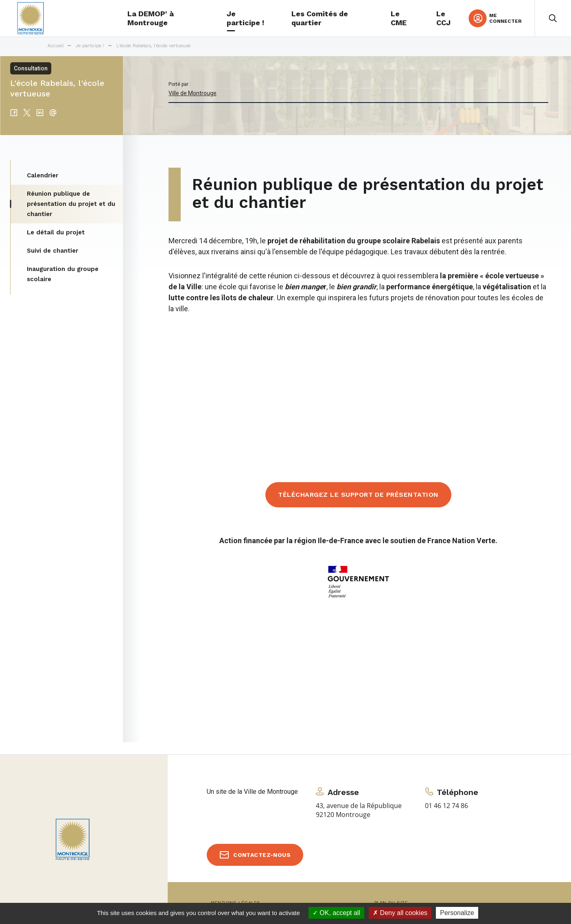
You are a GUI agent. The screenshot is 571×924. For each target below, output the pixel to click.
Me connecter (505, 18)
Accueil (56, 46)
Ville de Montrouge (193, 93)
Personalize (457, 913)
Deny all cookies (400, 913)
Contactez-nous (262, 855)
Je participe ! (90, 46)
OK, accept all (336, 913)
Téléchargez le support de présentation (358, 495)
